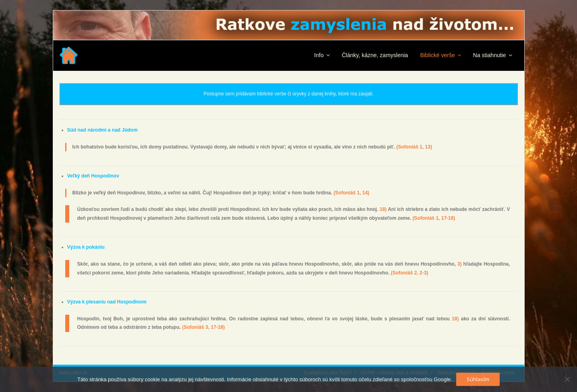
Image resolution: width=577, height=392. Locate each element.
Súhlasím (478, 379)
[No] (567, 379)
